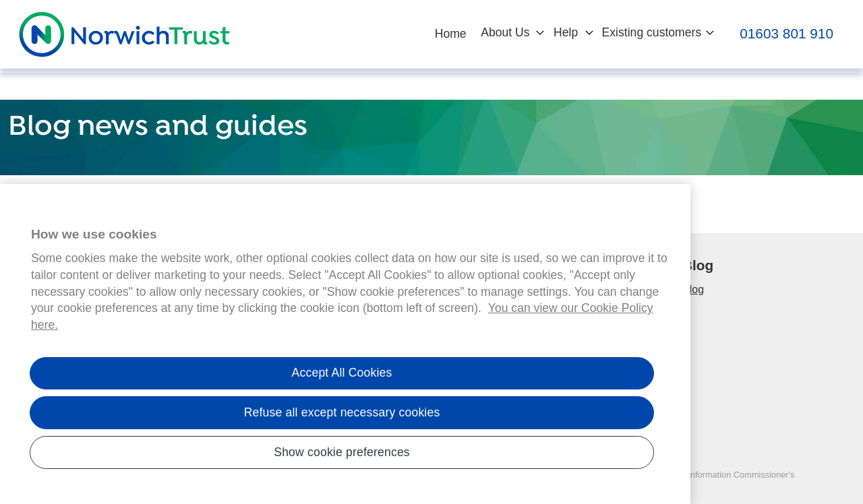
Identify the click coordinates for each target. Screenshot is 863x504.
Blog (693, 289)
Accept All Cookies (342, 377)
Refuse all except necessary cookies (342, 417)
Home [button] (451, 34)
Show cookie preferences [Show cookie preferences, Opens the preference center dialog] (342, 456)
